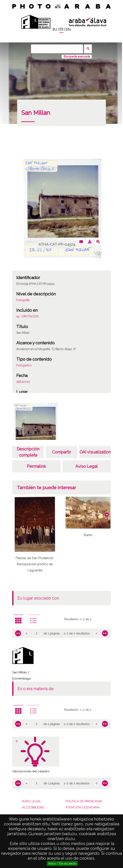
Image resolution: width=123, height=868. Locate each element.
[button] (107, 515)
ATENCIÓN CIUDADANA (83, 807)
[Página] (37, 633)
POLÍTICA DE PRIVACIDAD (84, 801)
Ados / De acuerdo (62, 864)
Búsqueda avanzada (77, 57)
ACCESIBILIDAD (33, 807)
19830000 (23, 382)
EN (68, 29)
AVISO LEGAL (32, 801)
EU (55, 29)
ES (61, 29)
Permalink (36, 466)
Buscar (88, 49)
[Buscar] (57, 49)
